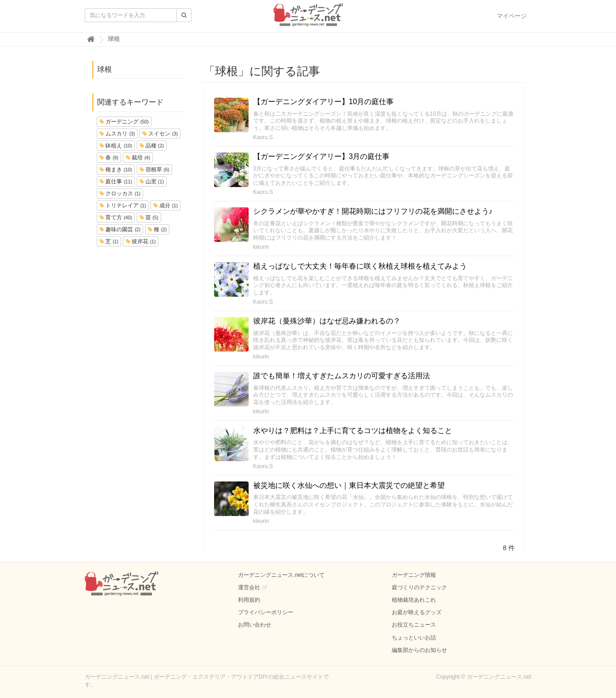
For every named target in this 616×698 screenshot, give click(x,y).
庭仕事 (116, 182)
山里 (152, 182)
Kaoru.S (263, 137)
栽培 (138, 158)
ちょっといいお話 (414, 638)
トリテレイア (123, 205)
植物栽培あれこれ (414, 600)
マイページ (512, 16)
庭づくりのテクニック (419, 587)
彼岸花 (141, 241)
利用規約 (249, 600)
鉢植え (116, 146)
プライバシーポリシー (266, 612)
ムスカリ (117, 134)
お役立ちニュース (414, 625)
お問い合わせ (255, 625)
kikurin (261, 247)
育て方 (116, 217)
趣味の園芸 (120, 229)
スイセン (160, 134)
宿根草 (154, 170)
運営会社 (249, 587)
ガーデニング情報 (414, 575)
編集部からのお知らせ (419, 650)
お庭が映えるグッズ (417, 612)
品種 (152, 146)
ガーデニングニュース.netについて (281, 575)
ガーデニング (124, 122)
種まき (116, 170)
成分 (166, 205)
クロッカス (120, 194)
